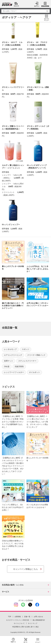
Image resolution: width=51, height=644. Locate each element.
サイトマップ (33, 623)
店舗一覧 (27, 617)
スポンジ (25, 349)
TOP (10, 617)
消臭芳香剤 (19, 366)
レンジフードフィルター (14, 372)
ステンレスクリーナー (27, 361)
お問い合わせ (38, 617)
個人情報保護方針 (39, 620)
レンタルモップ (10, 349)
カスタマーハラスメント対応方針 (18, 620)
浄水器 (7, 366)
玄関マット (8, 361)
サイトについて (19, 623)
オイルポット (35, 372)
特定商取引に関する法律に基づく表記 (25, 627)
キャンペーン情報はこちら (25, 569)
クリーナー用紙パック (36, 355)
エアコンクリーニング (13, 355)
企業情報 (18, 617)
